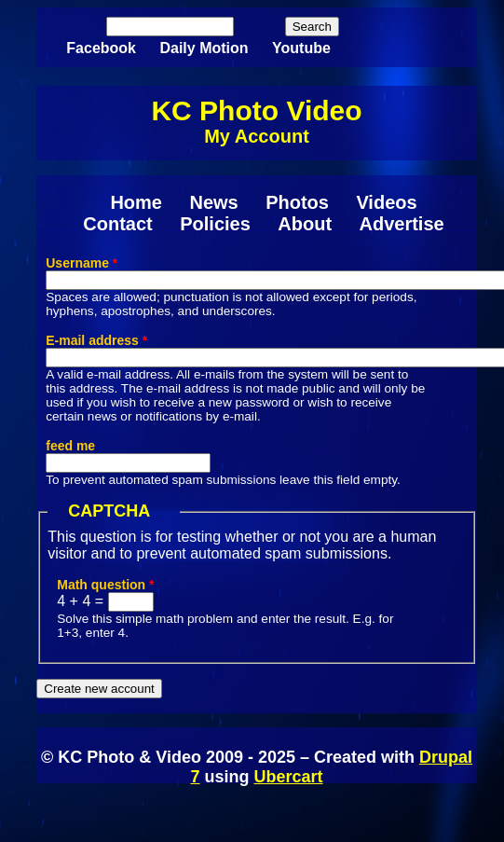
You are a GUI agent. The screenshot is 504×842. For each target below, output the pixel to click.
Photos (297, 202)
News (213, 202)
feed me (70, 446)
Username (82, 263)
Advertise (402, 224)
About (305, 224)
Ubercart (288, 777)
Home (136, 202)
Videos (386, 202)
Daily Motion (204, 48)
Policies (215, 224)
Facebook (101, 48)
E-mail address (96, 340)
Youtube (301, 48)
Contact (117, 224)
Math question (105, 585)
